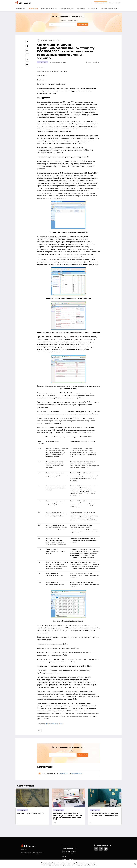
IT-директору (33, 9)
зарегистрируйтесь (77, 773)
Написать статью (100, 3)
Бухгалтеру (81, 9)
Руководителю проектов (49, 9)
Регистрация (118, 3)
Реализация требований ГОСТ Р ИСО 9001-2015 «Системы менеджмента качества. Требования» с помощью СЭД (68, 816)
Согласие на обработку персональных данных (69, 852)
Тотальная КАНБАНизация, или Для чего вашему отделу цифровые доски (105, 814)
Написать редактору (68, 859)
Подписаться (83, 24)
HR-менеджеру (93, 9)
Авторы (64, 856)
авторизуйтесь (64, 773)
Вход (111, 3)
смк (39, 731)
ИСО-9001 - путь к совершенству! (30, 813)
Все (21, 9)
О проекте (65, 845)
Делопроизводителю (67, 9)
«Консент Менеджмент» (55, 724)
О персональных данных (69, 848)
